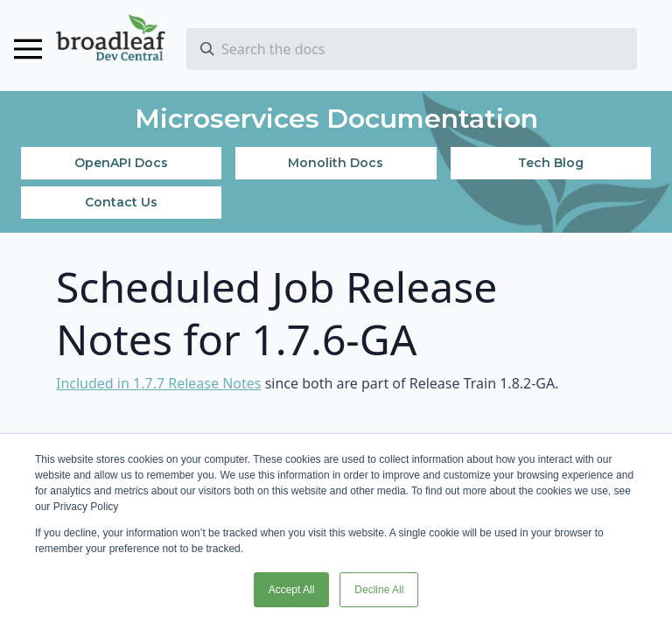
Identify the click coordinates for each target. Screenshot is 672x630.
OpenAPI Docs (121, 163)
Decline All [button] (379, 590)
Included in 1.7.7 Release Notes (159, 383)
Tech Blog (551, 163)
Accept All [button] (292, 590)
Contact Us (121, 202)
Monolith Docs (336, 163)
